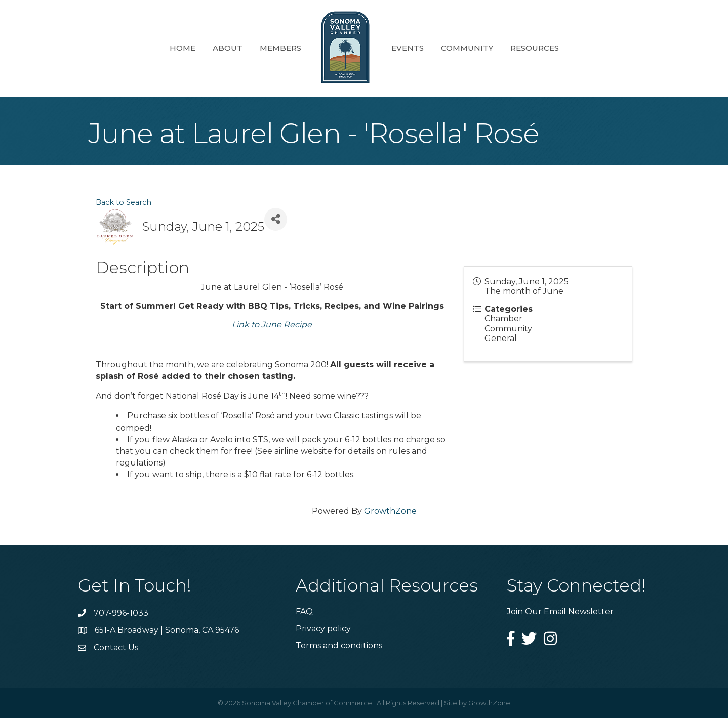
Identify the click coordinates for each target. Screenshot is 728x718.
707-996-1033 (121, 613)
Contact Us (116, 647)
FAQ (304, 611)
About (228, 48)
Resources (535, 48)
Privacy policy (323, 629)
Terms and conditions (339, 645)
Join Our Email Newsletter (560, 611)
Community (467, 48)
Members (280, 48)
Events (408, 48)
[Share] (276, 219)
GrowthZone (390, 511)
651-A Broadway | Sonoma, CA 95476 (167, 630)
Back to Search (124, 202)
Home (183, 48)
